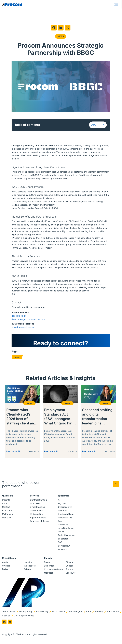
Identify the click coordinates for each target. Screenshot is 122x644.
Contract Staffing (38, 500)
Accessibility (42, 611)
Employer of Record (40, 521)
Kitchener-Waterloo (53, 569)
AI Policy (99, 611)
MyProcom (8, 514)
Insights (6, 500)
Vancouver (71, 573)
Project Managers (67, 535)
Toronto (70, 569)
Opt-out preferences (24, 616)
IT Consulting (37, 514)
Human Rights (75, 611)
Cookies (6, 616)
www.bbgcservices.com (23, 327)
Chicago (6, 566)
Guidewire (63, 525)
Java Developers (66, 528)
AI (59, 500)
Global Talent (36, 510)
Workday (62, 549)
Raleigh (27, 569)
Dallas (5, 569)
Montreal (48, 573)
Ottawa (69, 562)
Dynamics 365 (65, 518)
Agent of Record (38, 518)
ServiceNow (64, 546)
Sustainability (58, 611)
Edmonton (49, 566)
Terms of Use (9, 611)
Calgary (48, 562)
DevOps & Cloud (66, 514)
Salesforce (63, 539)
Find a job (7, 510)
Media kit (7, 518)
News (61, 36)
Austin (5, 562)
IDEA (89, 611)
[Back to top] (116, 484)
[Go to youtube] (10, 622)
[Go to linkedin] (4, 622)
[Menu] (117, 4)
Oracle (61, 532)
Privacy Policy (26, 611)
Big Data (62, 503)
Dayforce (62, 510)
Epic (60, 521)
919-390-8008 (19, 316)
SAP (60, 542)
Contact (6, 507)
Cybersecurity (65, 507)
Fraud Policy (113, 611)
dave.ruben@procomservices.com (28, 319)
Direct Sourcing (38, 507)
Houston (28, 562)
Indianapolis (30, 566)
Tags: (15, 351)
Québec (70, 566)
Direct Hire (35, 503)
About (5, 503)
